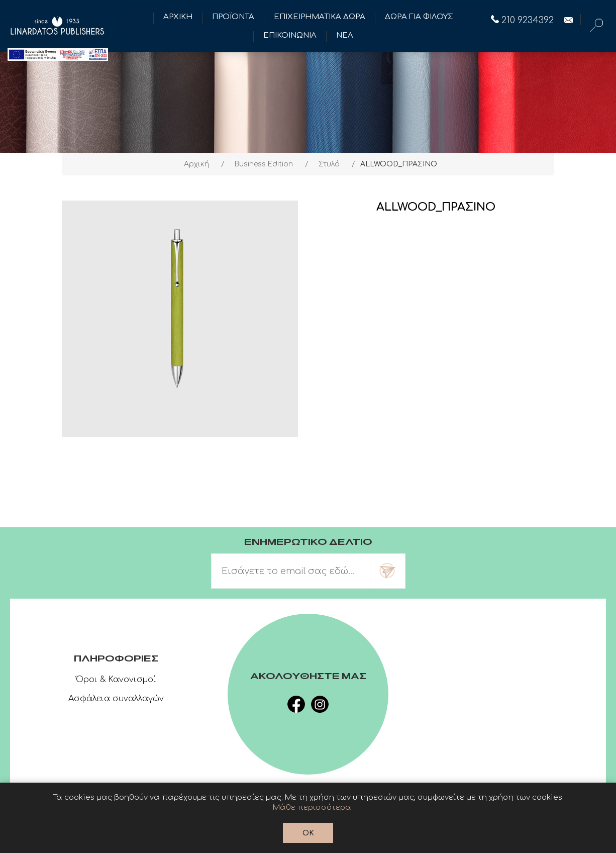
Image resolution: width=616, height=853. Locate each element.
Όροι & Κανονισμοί (116, 680)
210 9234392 (522, 20)
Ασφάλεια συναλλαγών (116, 699)
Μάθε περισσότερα (312, 808)
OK (308, 833)
